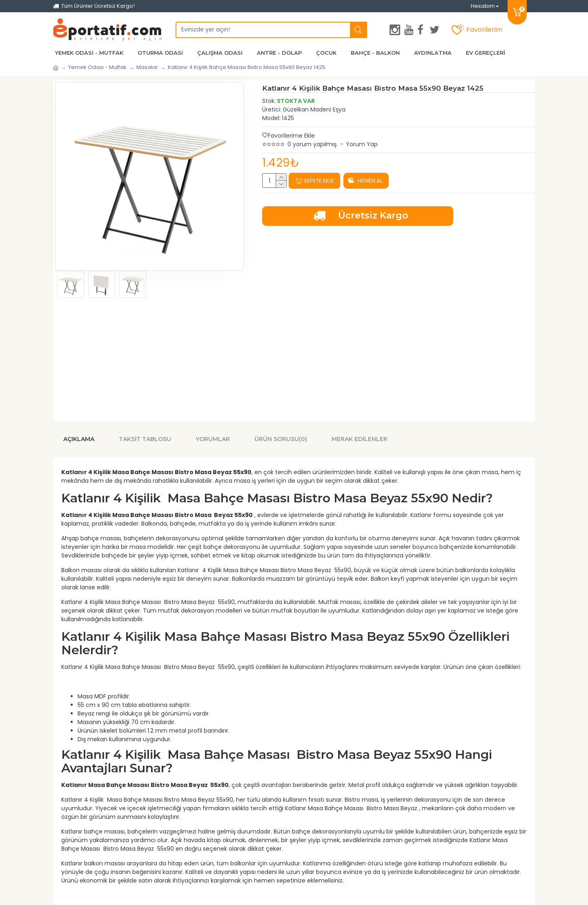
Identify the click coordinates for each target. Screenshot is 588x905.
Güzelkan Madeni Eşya (314, 109)
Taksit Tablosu (145, 437)
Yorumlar (213, 437)
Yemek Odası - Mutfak (97, 67)
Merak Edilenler (360, 437)
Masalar (147, 67)
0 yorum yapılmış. (313, 144)
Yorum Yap (362, 144)
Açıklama (79, 437)
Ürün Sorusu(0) (281, 437)
